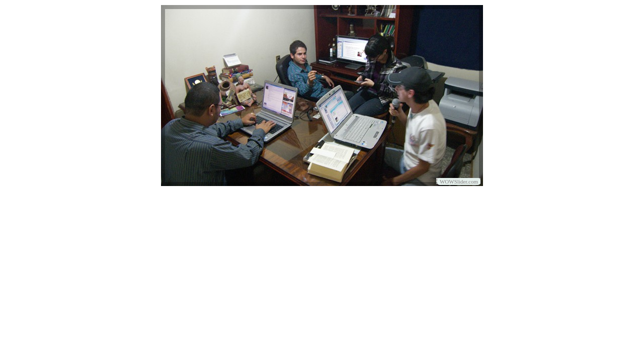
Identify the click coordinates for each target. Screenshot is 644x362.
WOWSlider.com (459, 182)
